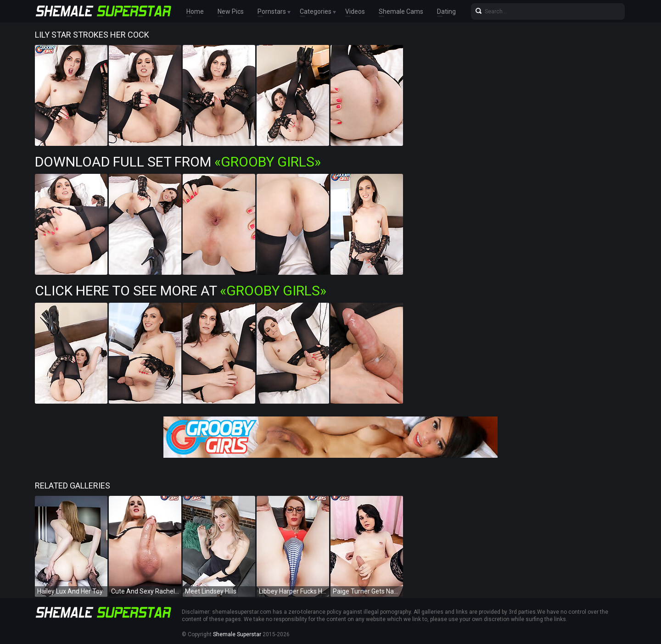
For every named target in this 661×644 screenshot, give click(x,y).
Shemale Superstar (237, 634)
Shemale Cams (401, 11)
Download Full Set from (178, 162)
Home (195, 11)
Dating (446, 11)
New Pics (231, 11)
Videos (355, 11)
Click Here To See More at (181, 291)
